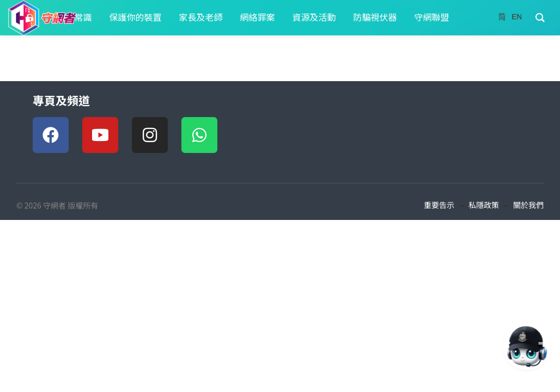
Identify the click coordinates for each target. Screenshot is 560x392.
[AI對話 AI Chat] (527, 346)
